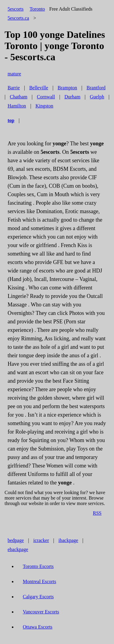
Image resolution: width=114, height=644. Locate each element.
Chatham (19, 97)
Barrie (14, 88)
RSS (97, 513)
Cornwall (46, 97)
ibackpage (68, 540)
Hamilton (17, 106)
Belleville (39, 88)
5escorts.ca (18, 18)
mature (14, 74)
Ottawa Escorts (38, 627)
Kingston (45, 106)
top (11, 120)
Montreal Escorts (40, 581)
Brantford (96, 88)
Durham (72, 97)
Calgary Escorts (38, 597)
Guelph (97, 97)
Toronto (37, 9)
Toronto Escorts (38, 566)
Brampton (67, 88)
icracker (41, 540)
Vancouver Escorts (41, 612)
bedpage (16, 540)
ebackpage (18, 549)
